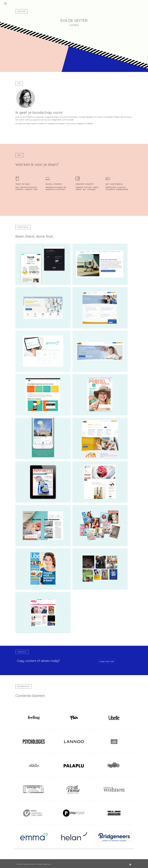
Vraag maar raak (106, 661)
